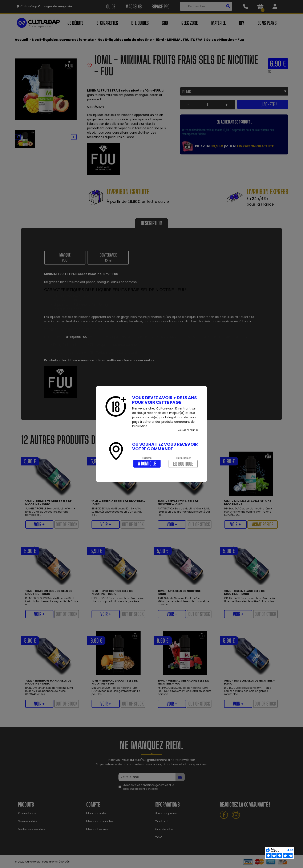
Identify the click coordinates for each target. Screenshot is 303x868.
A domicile (147, 464)
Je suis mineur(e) (188, 430)
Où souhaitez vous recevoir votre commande (165, 447)
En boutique (183, 464)
